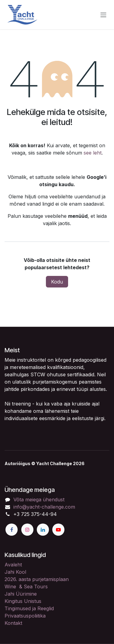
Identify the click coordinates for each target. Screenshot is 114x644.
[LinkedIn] (43, 530)
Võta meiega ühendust (39, 500)
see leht (93, 153)
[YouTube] (58, 530)
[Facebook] (12, 530)
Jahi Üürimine (21, 594)
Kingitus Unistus (23, 601)
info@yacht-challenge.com (44, 507)
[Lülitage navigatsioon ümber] (103, 15)
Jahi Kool (15, 572)
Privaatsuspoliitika (25, 616)
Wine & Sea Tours (26, 587)
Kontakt (13, 623)
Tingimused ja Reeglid (29, 608)
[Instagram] (27, 530)
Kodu (57, 282)
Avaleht (13, 565)
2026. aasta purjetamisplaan (37, 579)
